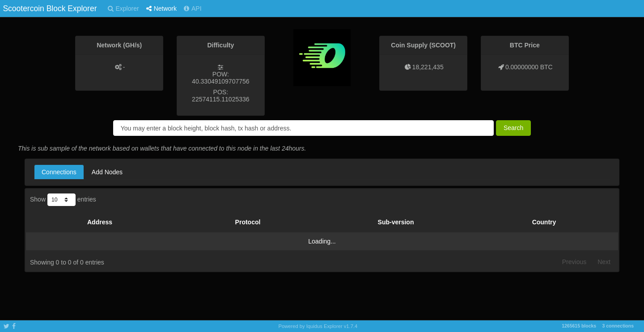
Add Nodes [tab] (107, 172)
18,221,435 (428, 67)
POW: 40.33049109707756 (220, 78)
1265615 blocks (579, 326)
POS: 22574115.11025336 (220, 96)
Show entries (63, 200)
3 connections (618, 326)
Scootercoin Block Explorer (50, 8)
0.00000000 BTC (529, 67)
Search (513, 128)
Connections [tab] (59, 172)
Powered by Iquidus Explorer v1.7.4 (318, 326)
